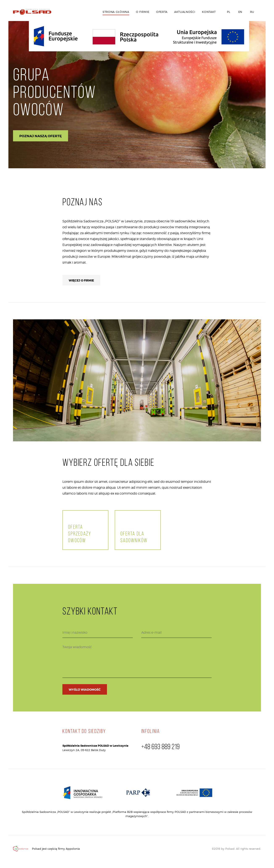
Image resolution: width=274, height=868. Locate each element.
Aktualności (185, 12)
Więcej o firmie (81, 280)
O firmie (143, 12)
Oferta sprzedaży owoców (80, 534)
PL (228, 12)
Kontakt (209, 12)
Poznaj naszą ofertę (41, 136)
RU (252, 12)
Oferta (162, 12)
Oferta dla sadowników (134, 537)
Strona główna (116, 12)
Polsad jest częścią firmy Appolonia (56, 849)
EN (240, 12)
